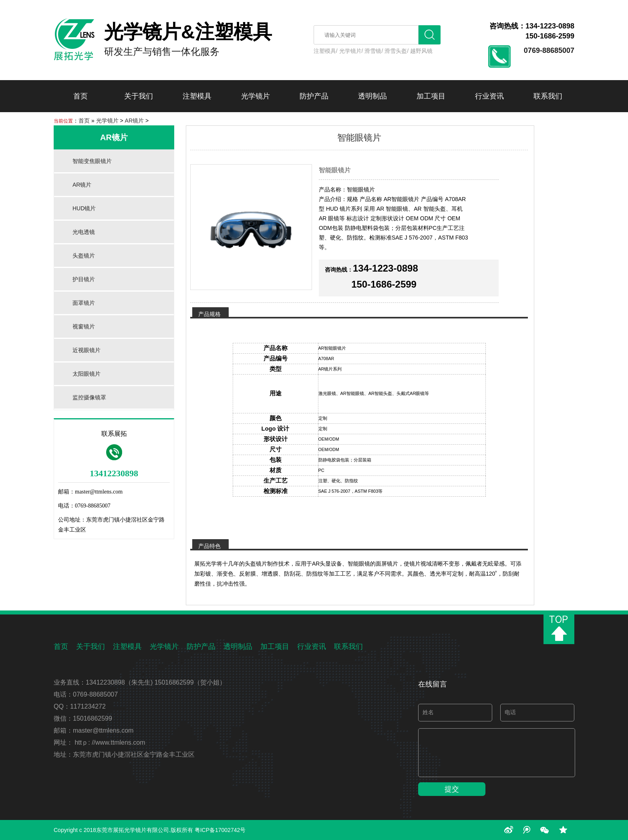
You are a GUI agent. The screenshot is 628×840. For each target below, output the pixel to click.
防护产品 (314, 96)
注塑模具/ (326, 51)
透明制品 (372, 96)
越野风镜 (421, 51)
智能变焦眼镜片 (92, 161)
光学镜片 (256, 96)
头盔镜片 (84, 256)
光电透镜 (84, 232)
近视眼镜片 (87, 350)
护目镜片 (84, 279)
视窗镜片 (84, 326)
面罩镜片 (84, 303)
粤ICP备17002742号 (220, 830)
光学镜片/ (351, 51)
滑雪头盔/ (397, 51)
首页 (81, 96)
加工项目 (431, 96)
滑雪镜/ (374, 51)
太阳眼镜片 (87, 374)
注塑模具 (197, 96)
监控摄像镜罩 (89, 397)
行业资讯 (489, 96)
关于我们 (139, 96)
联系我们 (548, 96)
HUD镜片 (84, 208)
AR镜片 (134, 121)
